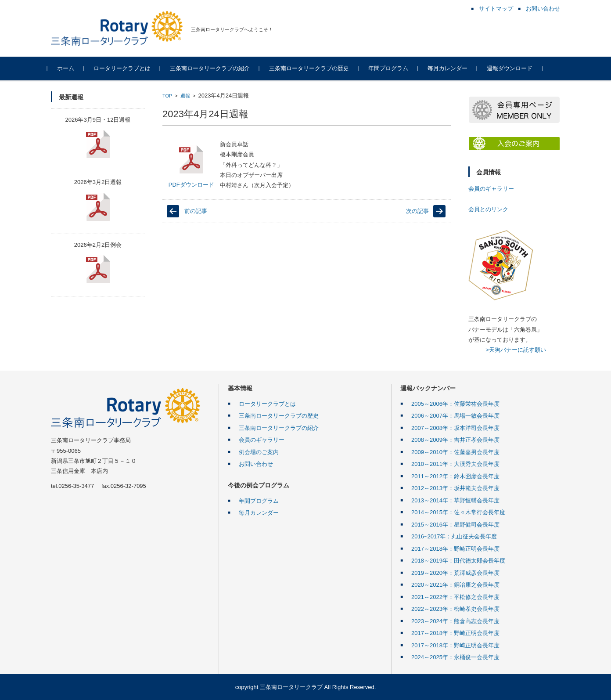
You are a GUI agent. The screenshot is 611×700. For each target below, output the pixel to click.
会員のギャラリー (491, 189)
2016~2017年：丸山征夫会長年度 (454, 536)
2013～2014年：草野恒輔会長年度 (455, 500)
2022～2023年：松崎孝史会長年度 (455, 609)
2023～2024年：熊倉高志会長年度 (455, 621)
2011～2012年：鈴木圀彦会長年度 (455, 476)
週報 (185, 96)
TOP (167, 96)
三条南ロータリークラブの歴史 (313, 68)
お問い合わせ (256, 464)
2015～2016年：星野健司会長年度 (455, 525)
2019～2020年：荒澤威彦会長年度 (455, 573)
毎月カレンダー (451, 68)
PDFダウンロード (191, 166)
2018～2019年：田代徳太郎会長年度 (458, 561)
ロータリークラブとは (126, 68)
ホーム (69, 68)
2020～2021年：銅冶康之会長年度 (455, 585)
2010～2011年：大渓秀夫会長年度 (455, 464)
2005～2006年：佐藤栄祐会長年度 (455, 404)
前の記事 (196, 211)
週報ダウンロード (513, 68)
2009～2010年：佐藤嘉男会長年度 (455, 452)
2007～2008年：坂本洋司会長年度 (455, 428)
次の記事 (417, 211)
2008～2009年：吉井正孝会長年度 (455, 440)
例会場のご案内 (259, 452)
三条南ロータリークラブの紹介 (213, 68)
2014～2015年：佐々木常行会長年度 (458, 512)
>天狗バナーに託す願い (516, 350)
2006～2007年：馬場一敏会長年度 (455, 416)
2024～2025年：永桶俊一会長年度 (455, 657)
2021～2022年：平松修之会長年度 (455, 597)
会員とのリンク (488, 209)
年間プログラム (392, 68)
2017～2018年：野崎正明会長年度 (455, 549)
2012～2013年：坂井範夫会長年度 (455, 488)
